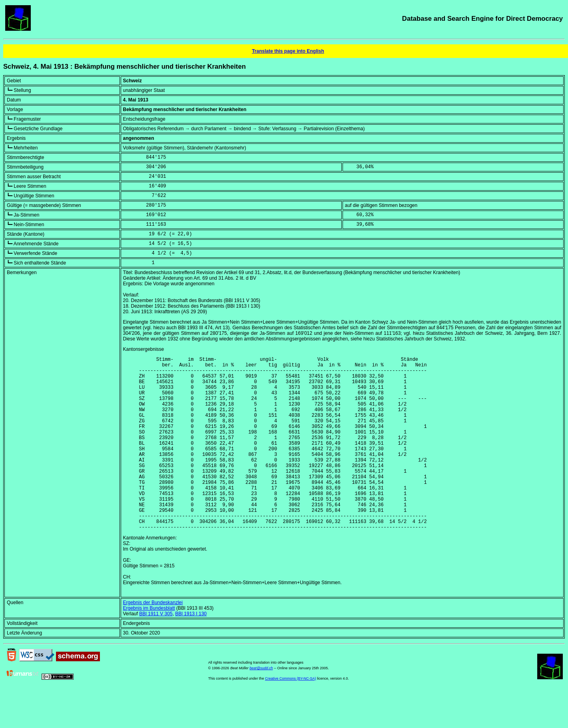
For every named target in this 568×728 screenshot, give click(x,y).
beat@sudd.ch (261, 705)
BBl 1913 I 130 (191, 651)
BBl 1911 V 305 (156, 651)
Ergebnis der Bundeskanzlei (153, 640)
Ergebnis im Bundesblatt (149, 645)
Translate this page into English (288, 51)
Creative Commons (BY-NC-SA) (291, 716)
